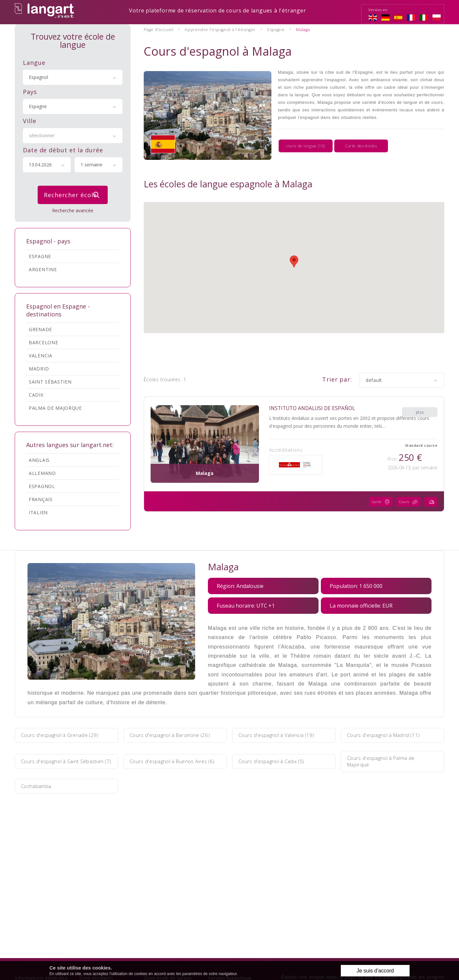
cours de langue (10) (306, 137)
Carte (375, 486)
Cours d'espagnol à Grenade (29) (64, 735)
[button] (294, 245)
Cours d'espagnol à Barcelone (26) (174, 735)
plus (420, 392)
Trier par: (337, 363)
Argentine (43, 269)
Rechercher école (73, 194)
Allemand (42, 472)
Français (41, 499)
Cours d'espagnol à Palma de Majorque (385, 761)
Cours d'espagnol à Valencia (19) (281, 735)
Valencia (41, 355)
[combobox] (73, 77)
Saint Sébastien (50, 381)
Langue (34, 62)
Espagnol (42, 486)
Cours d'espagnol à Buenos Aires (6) (173, 761)
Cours (406, 486)
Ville (30, 120)
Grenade (40, 329)
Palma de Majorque (55, 407)
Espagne (40, 256)
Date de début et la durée (63, 149)
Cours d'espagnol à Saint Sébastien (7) (66, 761)
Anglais (39, 459)
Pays (30, 91)
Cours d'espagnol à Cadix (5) (276, 761)
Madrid (39, 368)
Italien (38, 512)
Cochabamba (40, 785)
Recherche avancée (73, 210)
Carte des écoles (361, 137)
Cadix (36, 394)
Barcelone (43, 342)
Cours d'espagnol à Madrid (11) (388, 735)
